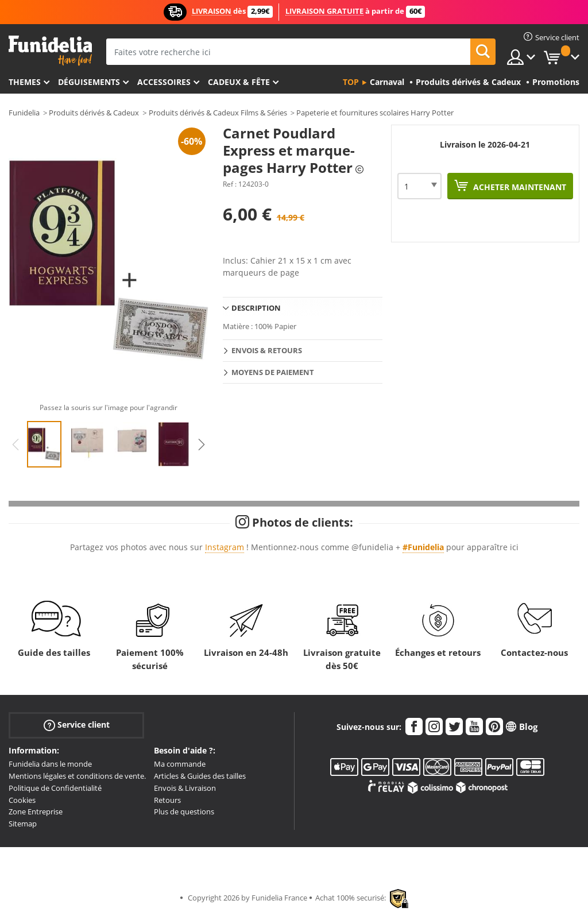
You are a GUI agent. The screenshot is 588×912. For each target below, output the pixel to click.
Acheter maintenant (519, 187)
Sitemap (23, 824)
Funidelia (24, 113)
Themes (25, 82)
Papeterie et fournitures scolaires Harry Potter (375, 113)
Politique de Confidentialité (55, 788)
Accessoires (164, 82)
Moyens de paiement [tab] (273, 372)
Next (202, 445)
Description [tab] (256, 308)
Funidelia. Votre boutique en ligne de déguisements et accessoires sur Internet (50, 51)
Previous (16, 445)
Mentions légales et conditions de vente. (77, 776)
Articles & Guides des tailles (200, 776)
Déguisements (89, 82)
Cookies (22, 800)
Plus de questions (184, 811)
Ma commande (180, 764)
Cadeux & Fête (239, 82)
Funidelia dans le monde (50, 764)
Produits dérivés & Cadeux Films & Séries (218, 113)
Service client (77, 725)
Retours (167, 800)
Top (351, 82)
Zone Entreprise (36, 811)
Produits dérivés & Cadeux (94, 113)
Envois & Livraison (185, 788)
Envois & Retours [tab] (267, 350)
